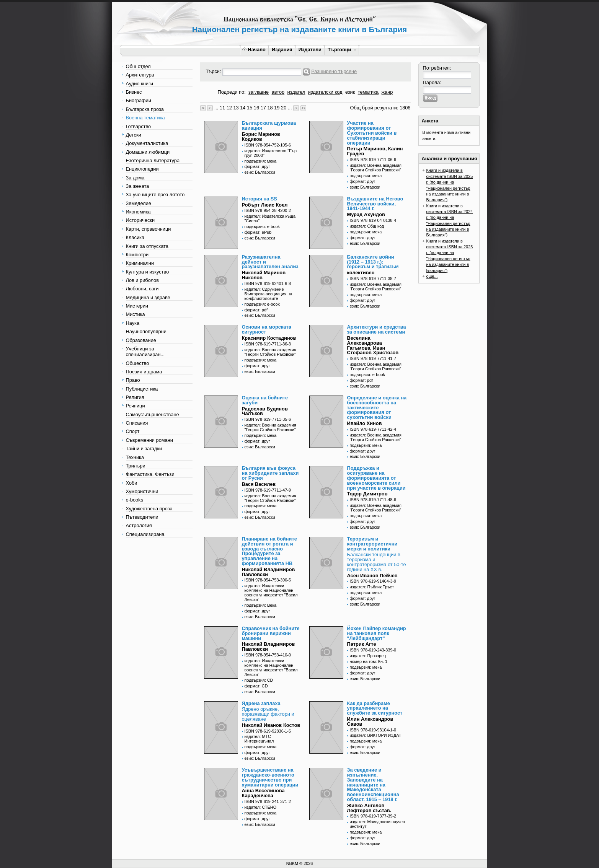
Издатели (310, 50)
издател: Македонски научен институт (378, 824)
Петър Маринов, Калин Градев (375, 151)
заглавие (259, 92)
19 (277, 108)
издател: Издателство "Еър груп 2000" (271, 153)
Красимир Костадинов (269, 338)
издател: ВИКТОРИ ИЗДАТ (376, 735)
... (216, 108)
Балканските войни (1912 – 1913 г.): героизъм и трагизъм (373, 262)
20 (284, 108)
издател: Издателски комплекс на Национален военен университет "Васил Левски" (271, 593)
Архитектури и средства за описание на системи (377, 329)
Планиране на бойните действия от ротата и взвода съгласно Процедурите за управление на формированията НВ (269, 551)
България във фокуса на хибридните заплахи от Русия (270, 473)
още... (432, 276)
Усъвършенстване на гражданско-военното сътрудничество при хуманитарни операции (270, 777)
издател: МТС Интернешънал (259, 739)
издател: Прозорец (368, 656)
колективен (361, 273)
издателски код (325, 92)
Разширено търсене (334, 71)
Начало (254, 50)
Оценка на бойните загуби (265, 400)
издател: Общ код (367, 226)
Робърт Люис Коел (265, 205)
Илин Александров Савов (370, 721)
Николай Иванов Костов (271, 725)
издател (296, 92)
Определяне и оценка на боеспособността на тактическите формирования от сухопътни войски (377, 407)
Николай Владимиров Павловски (268, 572)
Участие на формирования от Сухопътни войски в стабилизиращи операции (372, 133)
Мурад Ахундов (366, 214)
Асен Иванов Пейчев (372, 576)
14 (243, 108)
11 (222, 108)
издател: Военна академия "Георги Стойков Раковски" (376, 168)
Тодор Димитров (367, 494)
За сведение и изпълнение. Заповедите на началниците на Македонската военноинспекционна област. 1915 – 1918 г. (373, 785)
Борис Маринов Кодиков (261, 137)
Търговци (342, 50)
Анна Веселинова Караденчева (263, 793)
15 (250, 108)
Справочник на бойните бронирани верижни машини (271, 633)
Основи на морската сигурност (267, 329)
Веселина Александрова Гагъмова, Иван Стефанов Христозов (373, 345)
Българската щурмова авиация (269, 125)
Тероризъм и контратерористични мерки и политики (372, 544)
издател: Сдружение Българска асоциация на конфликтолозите (268, 294)
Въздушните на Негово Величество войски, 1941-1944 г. (375, 204)
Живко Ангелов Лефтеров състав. (369, 808)
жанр (387, 92)
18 (270, 108)
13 (236, 108)
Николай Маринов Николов (264, 275)
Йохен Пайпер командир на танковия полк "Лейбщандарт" (377, 633)
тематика (368, 92)
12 (229, 108)
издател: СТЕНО (261, 807)
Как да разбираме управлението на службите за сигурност (375, 708)
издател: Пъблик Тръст (372, 587)
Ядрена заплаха (261, 703)
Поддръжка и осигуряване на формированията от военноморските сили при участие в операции (376, 478)
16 (256, 108)
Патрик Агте (362, 644)
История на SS (260, 199)
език (350, 92)
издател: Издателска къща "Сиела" (270, 218)
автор (278, 92)
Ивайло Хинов (365, 423)
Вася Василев (259, 484)
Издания (282, 50)
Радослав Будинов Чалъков (265, 411)
